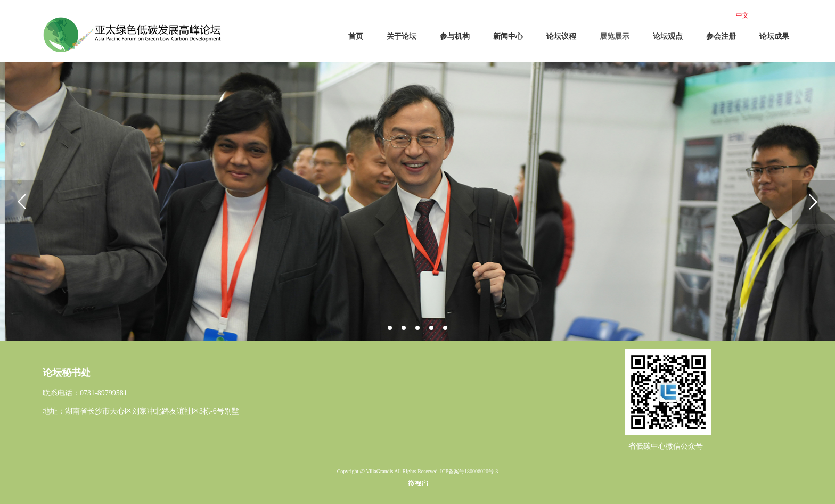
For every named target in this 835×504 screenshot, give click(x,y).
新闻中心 (508, 36)
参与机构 (455, 36)
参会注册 (721, 36)
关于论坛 (402, 36)
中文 (742, 15)
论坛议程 (561, 36)
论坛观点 (668, 36)
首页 (356, 36)
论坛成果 (774, 36)
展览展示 (615, 36)
